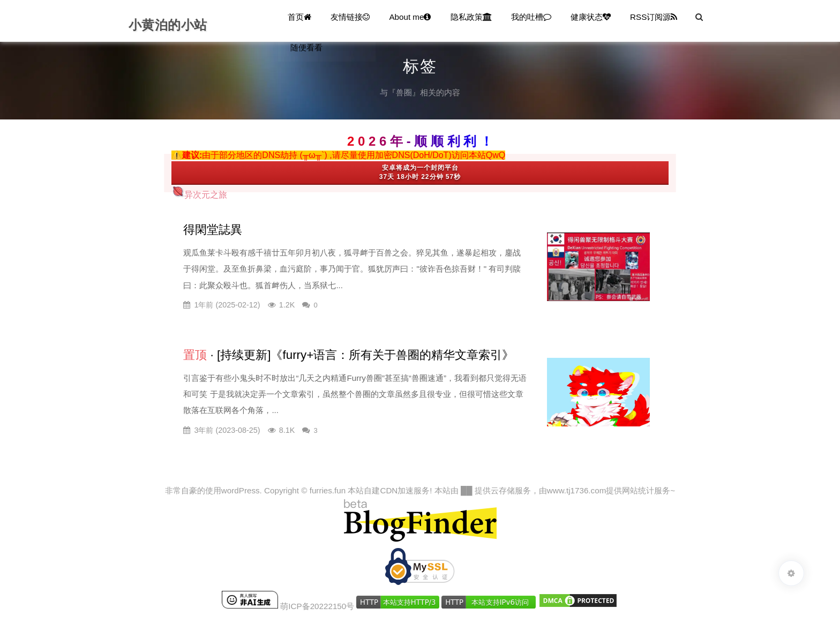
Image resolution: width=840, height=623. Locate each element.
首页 (299, 17)
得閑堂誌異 (213, 230)
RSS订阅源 (654, 17)
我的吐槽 (531, 17)
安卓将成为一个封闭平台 (420, 168)
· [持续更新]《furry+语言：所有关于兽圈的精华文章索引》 (348, 355)
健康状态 (591, 17)
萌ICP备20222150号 (317, 606)
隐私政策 (471, 17)
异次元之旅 (199, 195)
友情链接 (350, 17)
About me (410, 17)
